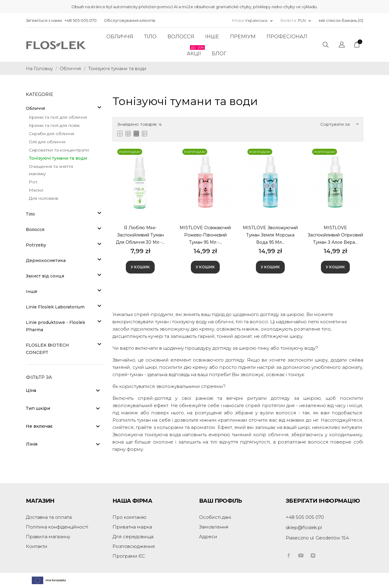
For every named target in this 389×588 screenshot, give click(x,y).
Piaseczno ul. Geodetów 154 (317, 538)
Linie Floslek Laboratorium (55, 307)
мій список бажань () (341, 20)
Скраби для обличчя (52, 134)
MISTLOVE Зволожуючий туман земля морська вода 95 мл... (270, 235)
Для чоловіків (44, 198)
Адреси (208, 537)
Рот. (34, 182)
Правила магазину (48, 537)
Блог (219, 54)
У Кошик (140, 267)
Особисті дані (215, 517)
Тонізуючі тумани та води (58, 158)
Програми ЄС (129, 556)
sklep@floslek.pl (304, 527)
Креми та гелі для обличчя (58, 117)
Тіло (30, 214)
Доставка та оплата (49, 517)
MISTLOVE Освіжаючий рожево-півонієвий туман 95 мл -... (205, 235)
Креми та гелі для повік (54, 125)
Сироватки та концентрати (59, 150)
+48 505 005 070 (81, 20)
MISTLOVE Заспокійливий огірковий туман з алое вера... (335, 235)
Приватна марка (132, 527)
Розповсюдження (134, 546)
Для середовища (133, 537)
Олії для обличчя (47, 142)
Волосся (35, 229)
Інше (32, 291)
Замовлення (214, 527)
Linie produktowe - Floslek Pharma (55, 326)
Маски (36, 190)
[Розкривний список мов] (259, 20)
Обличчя (35, 108)
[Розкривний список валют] (305, 20)
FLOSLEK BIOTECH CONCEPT (47, 349)
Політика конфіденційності (57, 527)
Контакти (37, 546)
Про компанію (129, 517)
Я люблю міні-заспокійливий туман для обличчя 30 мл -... (140, 235)
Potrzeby (36, 245)
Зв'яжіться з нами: (44, 20)
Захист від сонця (45, 276)
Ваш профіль (220, 501)
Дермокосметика (46, 260)
